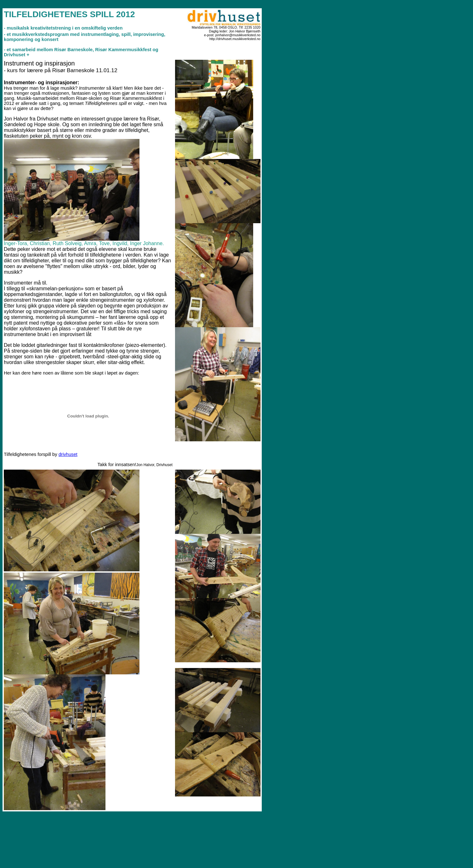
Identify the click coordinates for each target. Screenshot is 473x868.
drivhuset (68, 454)
